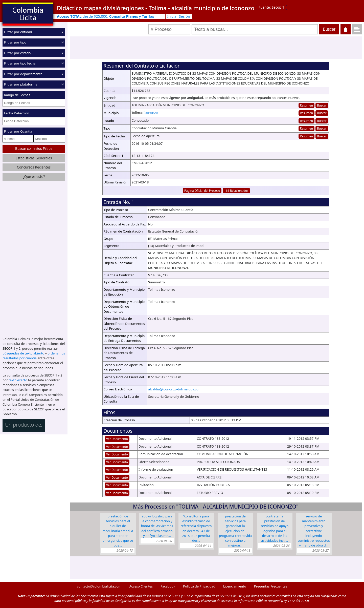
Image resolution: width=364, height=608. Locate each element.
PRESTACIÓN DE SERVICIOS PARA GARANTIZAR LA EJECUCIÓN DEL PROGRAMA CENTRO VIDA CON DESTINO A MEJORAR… (235, 531)
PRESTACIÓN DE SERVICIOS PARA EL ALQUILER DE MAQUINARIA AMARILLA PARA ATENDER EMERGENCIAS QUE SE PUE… (118, 531)
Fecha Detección (17, 113)
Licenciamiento (235, 586)
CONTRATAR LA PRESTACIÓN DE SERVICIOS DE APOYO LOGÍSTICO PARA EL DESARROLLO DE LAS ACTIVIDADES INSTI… (275, 528)
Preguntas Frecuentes (271, 586)
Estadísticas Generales (34, 158)
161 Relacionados (236, 191)
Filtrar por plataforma (21, 84)
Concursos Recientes (34, 167)
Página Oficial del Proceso (202, 191)
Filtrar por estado (17, 53)
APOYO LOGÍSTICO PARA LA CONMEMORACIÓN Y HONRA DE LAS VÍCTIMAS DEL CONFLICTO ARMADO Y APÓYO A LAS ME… (157, 526)
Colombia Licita (28, 14)
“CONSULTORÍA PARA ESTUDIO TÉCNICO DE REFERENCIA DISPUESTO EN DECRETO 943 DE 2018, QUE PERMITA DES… (196, 528)
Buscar (322, 105)
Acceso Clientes (141, 586)
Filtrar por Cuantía (18, 131)
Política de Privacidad (199, 586)
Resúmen (306, 105)
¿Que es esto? (34, 176)
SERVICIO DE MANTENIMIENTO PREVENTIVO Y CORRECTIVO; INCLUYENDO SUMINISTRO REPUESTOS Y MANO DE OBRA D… (314, 531)
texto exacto (18, 380)
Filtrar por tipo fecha (20, 63)
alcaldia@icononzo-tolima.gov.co (173, 389)
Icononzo (151, 113)
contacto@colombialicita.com (99, 586)
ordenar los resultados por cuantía (34, 356)
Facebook (168, 586)
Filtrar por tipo (15, 42)
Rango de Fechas (17, 95)
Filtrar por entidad (18, 32)
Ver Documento (117, 439)
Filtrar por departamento (23, 74)
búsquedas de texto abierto (23, 353)
